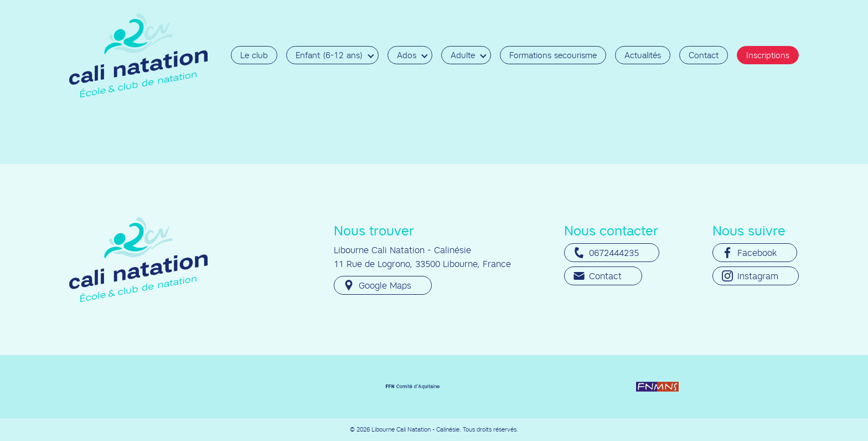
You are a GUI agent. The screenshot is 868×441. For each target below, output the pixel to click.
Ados (407, 55)
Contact (704, 55)
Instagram (750, 276)
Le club (254, 55)
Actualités (643, 55)
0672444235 (606, 253)
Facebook (749, 253)
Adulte (463, 55)
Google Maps (377, 285)
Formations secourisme (553, 55)
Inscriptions (768, 55)
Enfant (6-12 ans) (329, 55)
